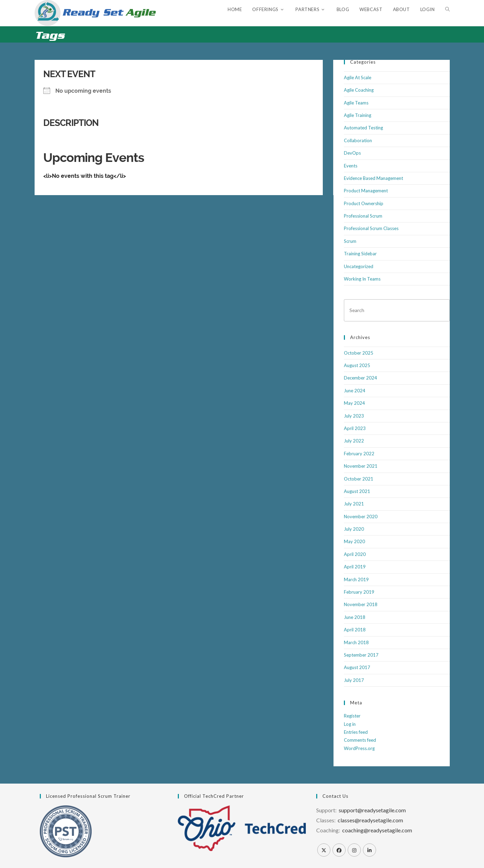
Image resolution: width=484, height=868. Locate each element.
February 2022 (359, 454)
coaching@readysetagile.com (377, 830)
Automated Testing (363, 128)
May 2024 (354, 403)
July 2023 (354, 416)
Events (351, 166)
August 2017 (357, 667)
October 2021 (359, 479)
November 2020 (361, 517)
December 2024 (360, 378)
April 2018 (355, 630)
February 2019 (359, 592)
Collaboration (358, 140)
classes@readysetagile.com (370, 820)
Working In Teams (362, 279)
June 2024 (355, 391)
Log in (350, 724)
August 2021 (357, 491)
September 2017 (361, 655)
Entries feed (356, 732)
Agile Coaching (359, 90)
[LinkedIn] (369, 850)
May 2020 (354, 541)
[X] (324, 850)
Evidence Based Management (373, 178)
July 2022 (354, 441)
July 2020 (354, 529)
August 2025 (357, 365)
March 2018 (356, 642)
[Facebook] (339, 850)
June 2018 (355, 617)
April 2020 (355, 554)
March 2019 (356, 579)
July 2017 (354, 680)
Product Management (366, 191)
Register (352, 716)
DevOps (352, 153)
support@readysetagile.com (372, 810)
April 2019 (355, 567)
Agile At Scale (358, 77)
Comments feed (360, 740)
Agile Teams (356, 103)
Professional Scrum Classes (371, 228)
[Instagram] (354, 850)
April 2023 (355, 428)
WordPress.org (359, 748)
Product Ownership (364, 203)
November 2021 (361, 466)
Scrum (350, 241)
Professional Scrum (363, 216)
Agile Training (358, 115)
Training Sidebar (360, 254)
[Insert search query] (397, 310)
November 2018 (361, 604)
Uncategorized (359, 266)
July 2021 (354, 504)
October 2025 (359, 353)
